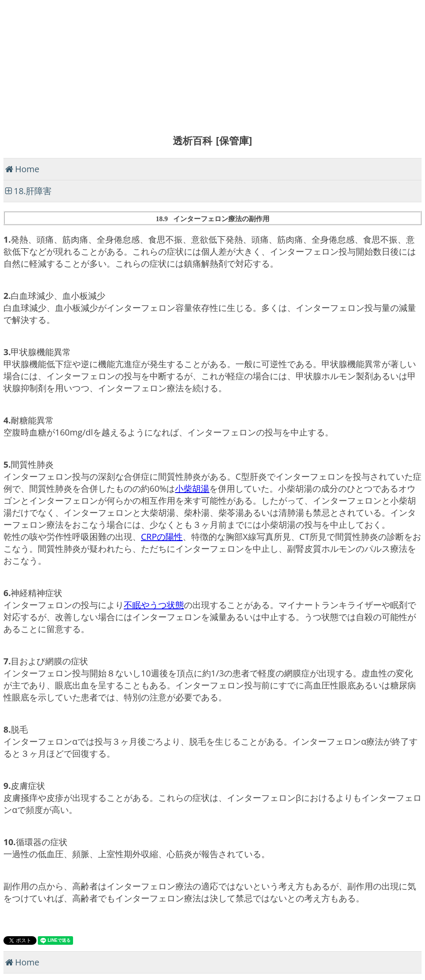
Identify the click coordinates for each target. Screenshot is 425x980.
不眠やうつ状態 (154, 605)
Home (27, 169)
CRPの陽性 (162, 537)
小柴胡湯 (192, 488)
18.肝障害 (33, 191)
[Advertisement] (212, 64)
